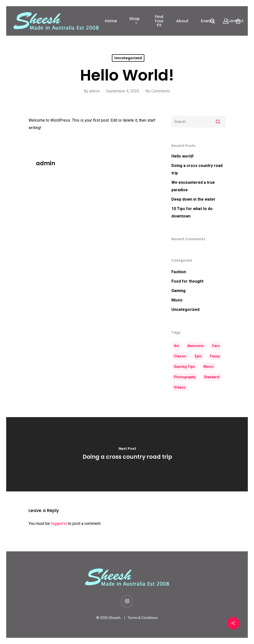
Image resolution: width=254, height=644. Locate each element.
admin (95, 91)
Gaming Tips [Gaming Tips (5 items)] (184, 367)
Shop (134, 21)
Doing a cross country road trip (197, 169)
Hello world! (182, 156)
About (182, 21)
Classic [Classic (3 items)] (180, 356)
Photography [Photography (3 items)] (185, 377)
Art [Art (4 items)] (176, 346)
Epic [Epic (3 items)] (198, 356)
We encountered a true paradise (193, 186)
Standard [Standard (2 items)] (212, 377)
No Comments (158, 91)
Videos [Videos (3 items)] (180, 387)
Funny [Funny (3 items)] (215, 356)
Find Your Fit (159, 21)
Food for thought (187, 281)
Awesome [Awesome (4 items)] (195, 346)
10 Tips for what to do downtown (192, 212)
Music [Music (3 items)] (208, 367)
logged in (59, 523)
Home (111, 21)
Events (207, 21)
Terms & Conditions (143, 618)
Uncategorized (128, 58)
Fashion (179, 272)
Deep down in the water (193, 199)
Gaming (178, 291)
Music (177, 300)
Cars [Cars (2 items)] (216, 346)
